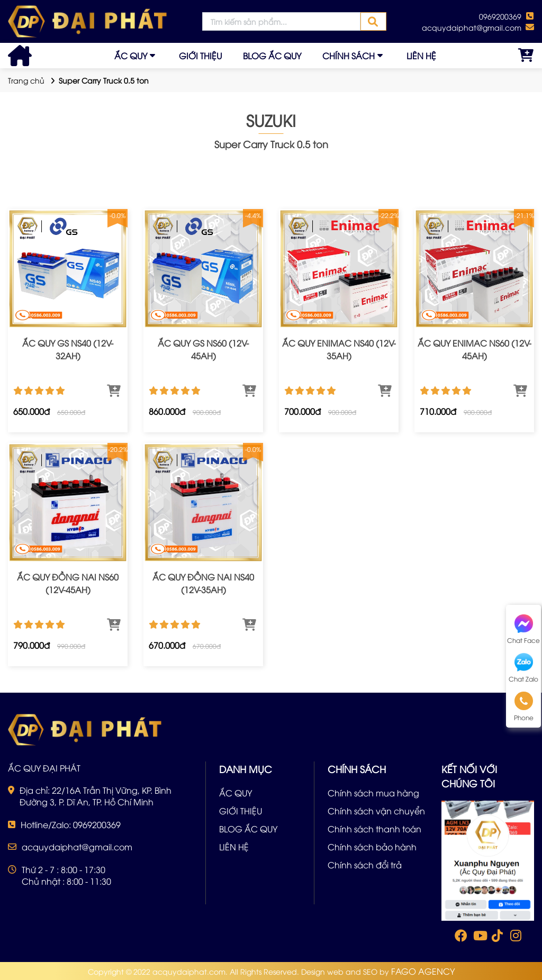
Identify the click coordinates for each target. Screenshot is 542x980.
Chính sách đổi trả (365, 865)
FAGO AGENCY (423, 971)
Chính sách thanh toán (374, 829)
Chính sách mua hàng (373, 793)
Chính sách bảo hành (372, 847)
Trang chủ (26, 80)
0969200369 (500, 16)
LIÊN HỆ (421, 56)
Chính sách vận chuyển (376, 811)
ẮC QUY (131, 56)
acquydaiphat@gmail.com (472, 27)
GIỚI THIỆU (200, 56)
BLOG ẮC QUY (272, 56)
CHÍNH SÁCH (349, 56)
